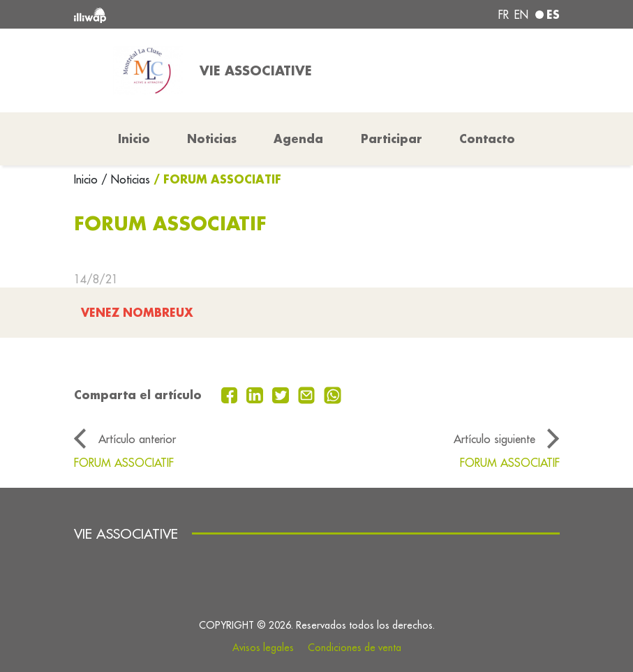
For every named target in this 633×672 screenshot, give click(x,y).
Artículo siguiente (494, 439)
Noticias (212, 139)
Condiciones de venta (355, 648)
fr (504, 15)
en (521, 15)
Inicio (88, 179)
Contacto (487, 139)
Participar (392, 139)
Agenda (298, 139)
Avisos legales (263, 648)
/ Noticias (126, 179)
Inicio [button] (134, 139)
